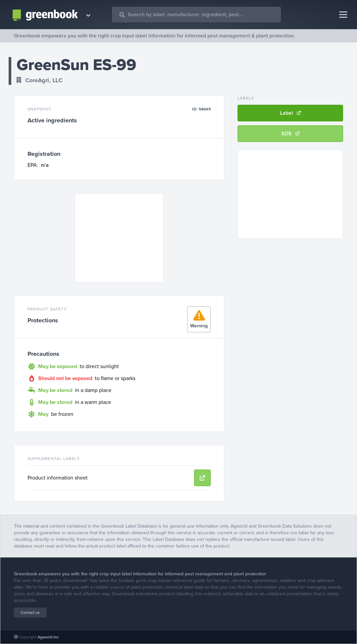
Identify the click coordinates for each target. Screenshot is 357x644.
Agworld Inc (48, 637)
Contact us (30, 612)
